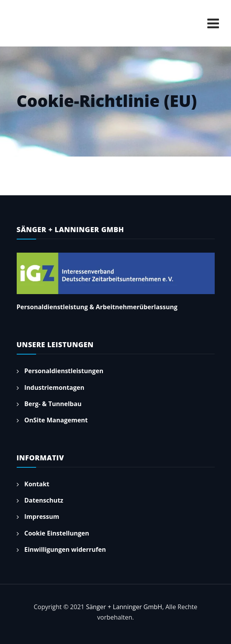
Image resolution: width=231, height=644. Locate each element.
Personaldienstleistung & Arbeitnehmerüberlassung (97, 307)
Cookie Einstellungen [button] (57, 533)
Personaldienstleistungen (64, 371)
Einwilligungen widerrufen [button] (65, 549)
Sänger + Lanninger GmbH (124, 607)
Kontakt (37, 484)
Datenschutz (44, 500)
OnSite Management (56, 420)
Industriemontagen (55, 387)
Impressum (42, 517)
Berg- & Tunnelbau (53, 404)
